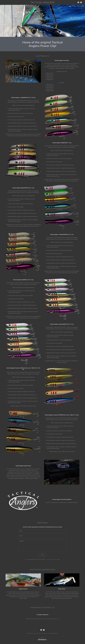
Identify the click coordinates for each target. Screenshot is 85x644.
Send (42, 555)
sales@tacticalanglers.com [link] (38, 619)
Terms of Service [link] (54, 559)
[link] (42, 3)
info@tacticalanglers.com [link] (53, 619)
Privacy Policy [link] (47, 559)
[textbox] (42, 531)
